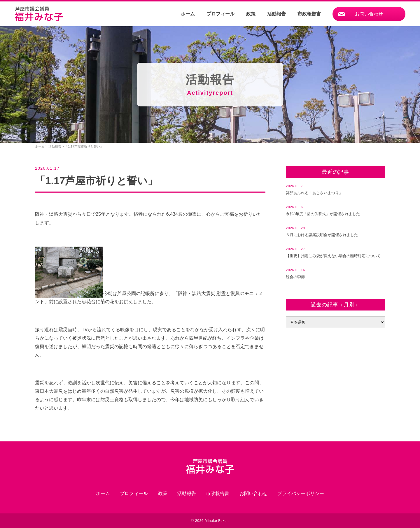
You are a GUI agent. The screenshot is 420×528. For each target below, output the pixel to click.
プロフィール (220, 14)
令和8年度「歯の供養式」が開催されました (323, 214)
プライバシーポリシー (301, 493)
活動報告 (276, 14)
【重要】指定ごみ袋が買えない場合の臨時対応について (333, 256)
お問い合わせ (369, 14)
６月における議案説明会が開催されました (322, 235)
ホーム (188, 14)
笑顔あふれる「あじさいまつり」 (314, 193)
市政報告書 (309, 14)
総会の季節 (295, 277)
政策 (251, 14)
